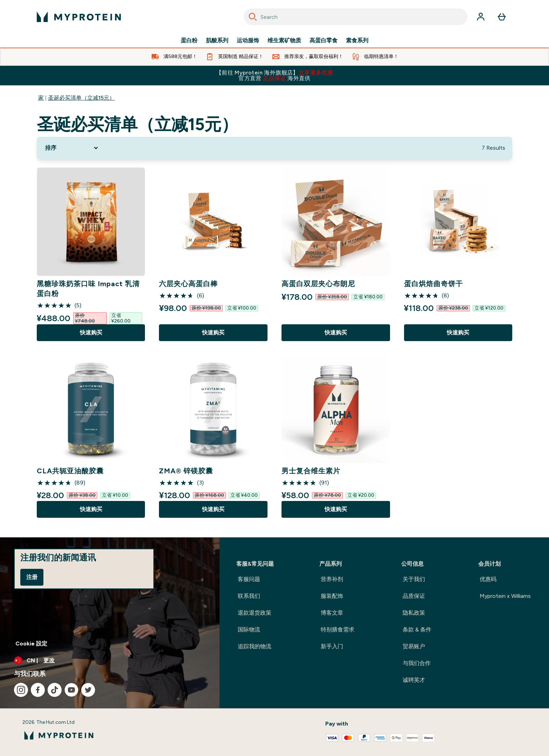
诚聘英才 (414, 680)
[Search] (253, 17)
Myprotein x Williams (505, 596)
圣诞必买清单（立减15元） (81, 98)
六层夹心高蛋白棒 (188, 284)
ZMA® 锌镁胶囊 (186, 471)
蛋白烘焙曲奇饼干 (433, 284)
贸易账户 (414, 646)
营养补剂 (332, 579)
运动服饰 (248, 41)
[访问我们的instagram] (21, 690)
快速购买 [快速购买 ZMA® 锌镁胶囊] (213, 509)
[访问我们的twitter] (88, 690)
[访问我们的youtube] (71, 690)
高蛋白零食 (324, 41)
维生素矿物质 (284, 41)
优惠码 (488, 579)
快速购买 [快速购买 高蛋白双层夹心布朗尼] (336, 333)
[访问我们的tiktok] (55, 690)
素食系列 (357, 41)
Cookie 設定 (31, 644)
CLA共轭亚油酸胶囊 (70, 471)
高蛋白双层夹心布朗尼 (318, 284)
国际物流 (249, 630)
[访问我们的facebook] (38, 690)
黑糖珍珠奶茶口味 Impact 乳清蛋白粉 (88, 289)
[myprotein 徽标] (79, 17)
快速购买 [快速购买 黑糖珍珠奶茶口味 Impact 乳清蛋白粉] (91, 333)
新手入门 (332, 646)
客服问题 (249, 579)
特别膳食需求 (338, 630)
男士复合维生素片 (311, 471)
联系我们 (249, 596)
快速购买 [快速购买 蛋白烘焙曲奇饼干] (458, 333)
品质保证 (414, 596)
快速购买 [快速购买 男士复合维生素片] (336, 509)
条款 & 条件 (417, 630)
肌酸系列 (217, 41)
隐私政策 (414, 613)
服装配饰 (332, 596)
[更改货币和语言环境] (110, 660)
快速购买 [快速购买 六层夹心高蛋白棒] (213, 333)
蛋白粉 (189, 41)
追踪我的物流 (255, 646)
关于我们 (414, 579)
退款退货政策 (255, 613)
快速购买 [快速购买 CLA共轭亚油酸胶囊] (91, 509)
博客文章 (332, 613)
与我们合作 (417, 663)
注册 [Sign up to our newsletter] (32, 577)
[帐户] (481, 17)
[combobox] (356, 17)
